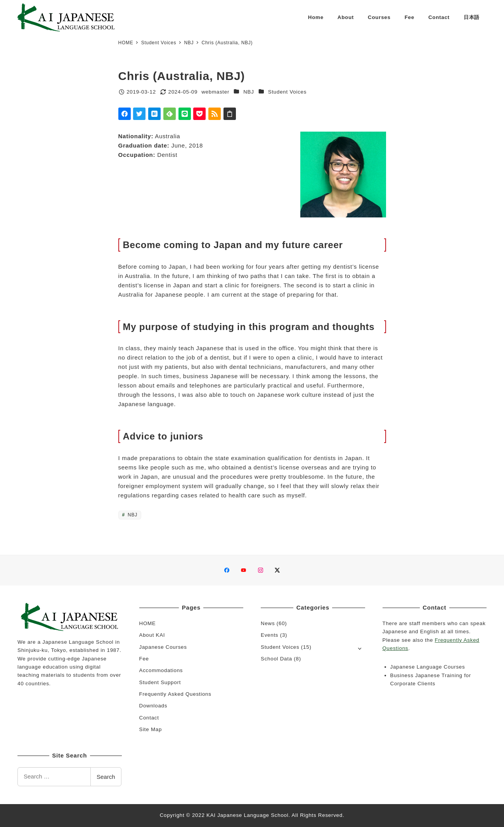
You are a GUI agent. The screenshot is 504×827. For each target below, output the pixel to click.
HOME (148, 623)
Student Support (160, 682)
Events (269, 635)
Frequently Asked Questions (175, 694)
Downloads (153, 706)
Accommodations (161, 670)
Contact (149, 718)
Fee (144, 659)
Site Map (151, 729)
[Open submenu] (360, 648)
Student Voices (287, 92)
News (268, 623)
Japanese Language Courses (428, 667)
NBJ (249, 92)
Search (106, 777)
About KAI (152, 635)
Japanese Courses (163, 647)
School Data (276, 659)
